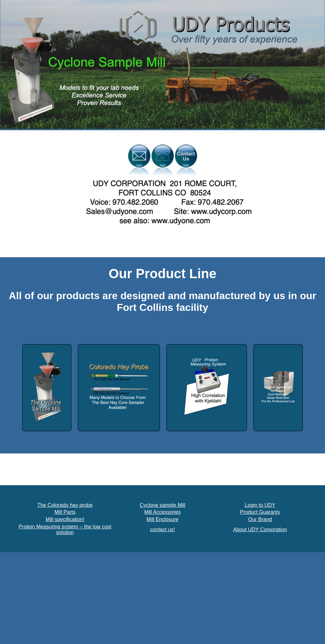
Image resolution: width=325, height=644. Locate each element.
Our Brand (260, 519)
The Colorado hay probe (65, 505)
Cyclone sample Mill (162, 505)
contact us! (162, 529)
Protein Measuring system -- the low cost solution (65, 530)
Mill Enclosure (163, 519)
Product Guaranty (260, 512)
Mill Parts (65, 512)
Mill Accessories (162, 512)
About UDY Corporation (260, 529)
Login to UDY (260, 505)
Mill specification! (65, 519)
